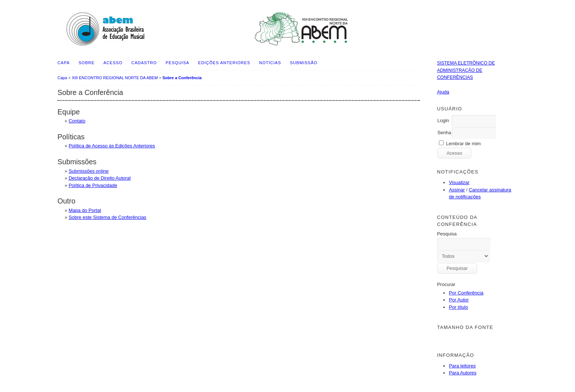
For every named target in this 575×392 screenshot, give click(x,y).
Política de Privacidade (93, 185)
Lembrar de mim (463, 144)
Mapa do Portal (85, 210)
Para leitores (462, 366)
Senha (444, 133)
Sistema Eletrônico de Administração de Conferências (466, 70)
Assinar (457, 190)
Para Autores (463, 373)
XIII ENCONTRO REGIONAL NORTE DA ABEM (115, 78)
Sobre (87, 63)
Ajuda (443, 92)
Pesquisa (177, 63)
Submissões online (89, 171)
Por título (458, 307)
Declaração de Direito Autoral (100, 178)
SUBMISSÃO (304, 63)
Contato (77, 121)
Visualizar (459, 182)
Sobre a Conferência (182, 78)
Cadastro (144, 63)
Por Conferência (466, 293)
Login (443, 120)
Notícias (270, 63)
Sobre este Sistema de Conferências (107, 217)
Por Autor (459, 300)
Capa (64, 63)
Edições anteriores (224, 63)
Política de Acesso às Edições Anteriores (112, 146)
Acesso (113, 63)
